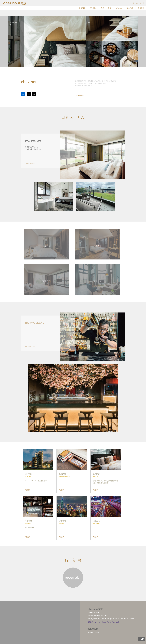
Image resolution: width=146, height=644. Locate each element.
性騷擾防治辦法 (94, 633)
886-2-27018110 (94, 612)
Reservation (73, 578)
